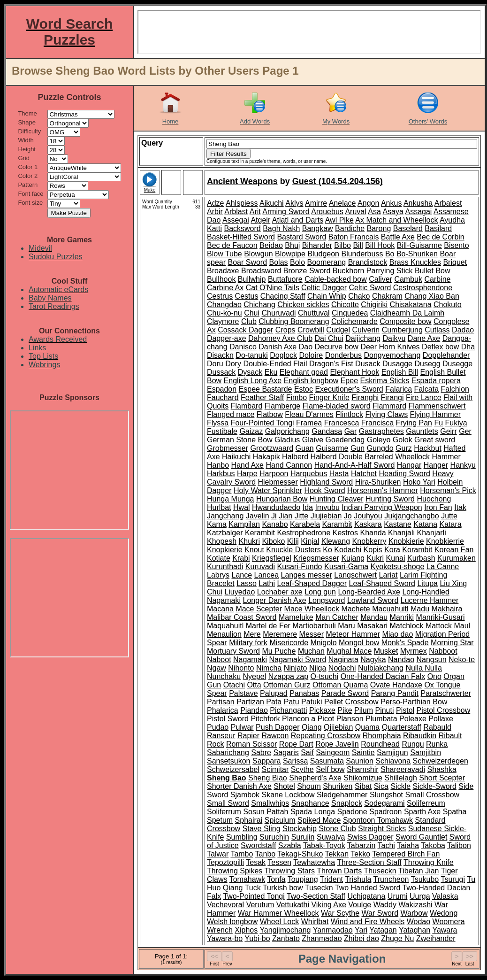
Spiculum (280, 820)
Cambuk (408, 279)
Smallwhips (270, 803)
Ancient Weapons (242, 181)
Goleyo (379, 440)
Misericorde (289, 643)
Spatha (455, 812)
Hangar (409, 465)
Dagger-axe (227, 338)
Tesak (256, 862)
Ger (465, 431)
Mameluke (296, 617)
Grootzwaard (272, 448)
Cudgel (338, 330)
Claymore (223, 321)
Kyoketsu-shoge (398, 567)
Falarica (399, 389)
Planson (350, 719)
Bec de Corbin (440, 237)
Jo (348, 516)
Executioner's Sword (349, 389)
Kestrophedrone (304, 533)
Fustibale (222, 431)
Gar (351, 431)
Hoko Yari (419, 482)
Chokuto (448, 305)
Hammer (446, 457)
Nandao (401, 660)
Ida (308, 507)
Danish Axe (278, 347)
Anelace (342, 203)
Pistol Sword (228, 719)
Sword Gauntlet (421, 837)
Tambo (242, 854)
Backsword (242, 228)
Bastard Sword (301, 237)
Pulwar (242, 727)
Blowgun (258, 254)
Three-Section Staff (369, 862)
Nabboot (443, 651)
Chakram (387, 296)
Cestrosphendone (423, 288)
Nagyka (373, 660)
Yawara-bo (225, 938)
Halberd (295, 457)
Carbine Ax (225, 288)
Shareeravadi (403, 769)
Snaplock (347, 803)
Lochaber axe (280, 592)
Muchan (311, 651)
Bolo (297, 262)
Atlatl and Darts (298, 220)
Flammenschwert (437, 406)
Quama (367, 727)
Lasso (247, 583)
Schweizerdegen (441, 761)
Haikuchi (236, 457)
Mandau (374, 617)
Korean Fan (454, 550)
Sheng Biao (268, 778)
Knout (254, 550)
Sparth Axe (422, 812)
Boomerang (327, 262)
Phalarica (223, 710)
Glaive (313, 440)
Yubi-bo (257, 938)
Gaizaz (251, 431)
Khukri (249, 541)
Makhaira (447, 609)
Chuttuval (314, 313)
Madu (420, 609)
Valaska (445, 896)
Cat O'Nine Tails (273, 288)
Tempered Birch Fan (406, 854)
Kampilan (244, 524)
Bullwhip (252, 279)
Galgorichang (287, 431)
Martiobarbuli (314, 626)
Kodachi (348, 550)
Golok (403, 440)
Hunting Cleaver (337, 499)
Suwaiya (331, 837)
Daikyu (394, 338)
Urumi (398, 896)
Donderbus (343, 355)
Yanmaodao (333, 930)
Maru (346, 626)
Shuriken (338, 786)
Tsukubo (425, 879)
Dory (233, 364)
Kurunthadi (225, 567)
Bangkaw (318, 228)
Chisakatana (411, 305)
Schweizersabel (233, 769)
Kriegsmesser (316, 558)
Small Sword (228, 803)
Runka (437, 744)
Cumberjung (402, 330)
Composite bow (405, 321)
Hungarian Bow (282, 499)
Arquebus (327, 212)
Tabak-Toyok (324, 845)
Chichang (259, 305)
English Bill (400, 372)
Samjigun (392, 752)
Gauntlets (422, 431)
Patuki (312, 702)
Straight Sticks (382, 829)
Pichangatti (288, 710)
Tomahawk (247, 879)
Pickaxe (322, 710)
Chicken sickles (303, 305)
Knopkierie (225, 550)
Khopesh (222, 541)
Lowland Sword (373, 600)
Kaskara (368, 524)
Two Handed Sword (368, 888)
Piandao (254, 710)
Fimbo (297, 397)
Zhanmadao (322, 938)
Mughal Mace (349, 651)
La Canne (443, 567)
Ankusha (418, 203)
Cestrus (220, 296)
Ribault (450, 736)
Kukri (375, 558)
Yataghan (415, 930)
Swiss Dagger (370, 837)
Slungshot (386, 795)
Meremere (280, 634)
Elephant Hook (354, 372)
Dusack (368, 364)
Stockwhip (300, 829)
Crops (285, 330)
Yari (361, 930)
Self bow (330, 769)
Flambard (247, 406)
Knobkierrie (445, 541)
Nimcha (269, 668)
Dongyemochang (392, 355)
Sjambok (245, 795)
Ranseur (221, 736)
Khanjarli (431, 533)
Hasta (339, 474)
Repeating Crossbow (326, 736)
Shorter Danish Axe (239, 786)
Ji (274, 516)
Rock (215, 744)
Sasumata (327, 761)
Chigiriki (374, 305)
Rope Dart (296, 744)
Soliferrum (224, 812)
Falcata (426, 389)
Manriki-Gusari (441, 617)
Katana (425, 524)
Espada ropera (436, 381)
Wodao (419, 922)
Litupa (427, 583)
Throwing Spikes (235, 871)
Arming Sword (286, 212)
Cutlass (437, 330)
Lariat (388, 575)
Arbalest (448, 203)
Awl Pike (339, 220)
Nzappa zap (288, 676)
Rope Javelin (337, 744)
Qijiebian (338, 727)
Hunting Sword (390, 499)
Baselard (408, 228)
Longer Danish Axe (274, 600)
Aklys (294, 203)
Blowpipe (290, 254)
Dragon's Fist (331, 364)
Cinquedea (350, 313)
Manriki (402, 617)
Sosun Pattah (266, 812)
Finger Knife (329, 397)
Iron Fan (438, 507)
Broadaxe (223, 271)
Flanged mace (231, 414)
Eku (271, 372)
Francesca (342, 423)
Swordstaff (258, 845)
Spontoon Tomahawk (378, 820)
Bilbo (342, 245)
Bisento (456, 245)
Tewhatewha (314, 862)
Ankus (391, 203)
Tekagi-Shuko (300, 854)
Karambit (337, 524)
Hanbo (218, 465)
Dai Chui (329, 338)
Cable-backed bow (336, 279)
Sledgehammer (342, 795)
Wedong (444, 913)
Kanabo (275, 524)
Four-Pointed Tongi (263, 423)
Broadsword (261, 271)
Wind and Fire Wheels (368, 922)
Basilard (438, 228)
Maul (462, 626)
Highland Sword (326, 482)
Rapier (248, 736)
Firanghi (365, 397)
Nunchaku (224, 676)
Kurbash (421, 558)
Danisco (243, 347)
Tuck (253, 888)
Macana (220, 609)
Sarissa (295, 761)
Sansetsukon (229, 761)
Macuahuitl (390, 609)
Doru (215, 364)
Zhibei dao (361, 938)
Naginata (343, 660)
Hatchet (364, 474)
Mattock (439, 626)
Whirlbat (315, 922)
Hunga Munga (231, 499)
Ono (434, 676)
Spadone (352, 812)
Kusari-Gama (346, 567)
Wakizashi (415, 905)
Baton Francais (354, 237)
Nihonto (241, 668)
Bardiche (350, 228)
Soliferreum (426, 803)
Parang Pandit (395, 693)
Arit (255, 212)
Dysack (250, 372)
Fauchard (223, 397)
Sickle (400, 786)
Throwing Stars (289, 871)
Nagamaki (250, 660)
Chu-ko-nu (224, 313)
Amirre (316, 203)
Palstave (243, 693)
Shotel (284, 786)
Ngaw (217, 668)
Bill (358, 245)
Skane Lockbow (288, 795)
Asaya (393, 212)
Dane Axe (424, 338)
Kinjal (310, 541)
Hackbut (428, 448)
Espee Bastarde (266, 389)
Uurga (420, 896)
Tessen (279, 862)
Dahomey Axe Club (280, 338)
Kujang (353, 558)
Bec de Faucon (232, 245)
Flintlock (349, 414)
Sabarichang (228, 752)
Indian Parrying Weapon (382, 507)
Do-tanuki (251, 355)
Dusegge (457, 364)
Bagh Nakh (281, 228)
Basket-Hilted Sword (241, 237)
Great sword (435, 440)
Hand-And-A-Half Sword (355, 465)
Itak (460, 507)
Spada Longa (313, 812)
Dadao (463, 330)
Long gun (320, 592)
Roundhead (380, 744)
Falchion (455, 389)
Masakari (372, 626)
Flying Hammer (435, 414)
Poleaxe (413, 719)
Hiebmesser (278, 482)
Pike (345, 710)
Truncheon (391, 879)
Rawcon (275, 736)
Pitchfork (265, 719)
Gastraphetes (381, 431)
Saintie (363, 752)
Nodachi (342, 668)
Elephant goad (304, 372)
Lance (242, 575)
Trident (331, 879)
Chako (359, 296)
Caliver (380, 279)
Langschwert (355, 575)
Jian (285, 516)
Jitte (301, 516)
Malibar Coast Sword (242, 617)
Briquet (455, 262)
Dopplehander (446, 355)
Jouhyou (368, 516)
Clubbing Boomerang (294, 321)
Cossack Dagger (245, 330)
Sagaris (286, 752)
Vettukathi (293, 905)
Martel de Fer (268, 626)
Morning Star (452, 643)
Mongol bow (359, 643)
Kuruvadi (260, 567)
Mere (252, 634)
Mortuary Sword (233, 651)
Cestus (247, 296)
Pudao (218, 727)
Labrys (218, 575)
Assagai (418, 212)
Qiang (312, 727)
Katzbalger (225, 533)
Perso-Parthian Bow (414, 702)
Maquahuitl (225, 626)
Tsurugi (453, 879)
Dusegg (427, 364)
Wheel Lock (280, 922)
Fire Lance (424, 397)
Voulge (360, 905)
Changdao (224, 305)
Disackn (220, 355)
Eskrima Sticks (385, 381)
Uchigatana (366, 896)
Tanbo (266, 854)
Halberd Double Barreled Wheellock (370, 457)
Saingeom (333, 752)
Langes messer (306, 575)
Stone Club (337, 829)
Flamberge (282, 406)
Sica (381, 786)
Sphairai (249, 820)
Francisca (377, 423)
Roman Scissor (251, 744)
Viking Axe (328, 905)
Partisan (221, 702)
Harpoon (274, 474)
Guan (305, 448)
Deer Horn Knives (390, 347)
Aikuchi (272, 203)
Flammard (389, 406)
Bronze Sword (307, 271)
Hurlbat (219, 507)
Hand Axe (247, 465)
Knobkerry (369, 541)
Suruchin (274, 837)
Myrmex (414, 651)
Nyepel (255, 676)
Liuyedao (240, 592)
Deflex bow (440, 347)
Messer (312, 634)
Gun (358, 448)
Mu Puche (279, 651)
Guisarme (332, 448)
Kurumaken (457, 558)
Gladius (287, 440)
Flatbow (270, 414)
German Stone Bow (240, 440)
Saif (307, 752)
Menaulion (224, 634)
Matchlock (407, 626)
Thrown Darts (339, 871)
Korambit (417, 550)
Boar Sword (247, 262)
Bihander (317, 245)
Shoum (309, 786)
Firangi (392, 397)
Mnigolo (324, 643)
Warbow (414, 913)
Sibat (363, 786)
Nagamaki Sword (298, 660)
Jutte (449, 516)
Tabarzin (361, 845)
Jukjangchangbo (412, 516)
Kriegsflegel (272, 558)
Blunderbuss (362, 254)
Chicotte (345, 305)
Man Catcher (337, 617)
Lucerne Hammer (430, 600)
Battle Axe (398, 237)
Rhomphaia (382, 736)
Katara (451, 524)
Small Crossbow (433, 795)
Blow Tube (224, 254)
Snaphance (310, 803)
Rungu (413, 744)
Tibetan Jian (419, 871)
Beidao (271, 245)
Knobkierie (406, 541)
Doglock (283, 355)
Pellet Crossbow (351, 702)
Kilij (293, 541)
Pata (274, 702)
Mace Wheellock (312, 609)
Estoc (304, 389)
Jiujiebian (326, 516)
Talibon (459, 845)
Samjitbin (426, 752)
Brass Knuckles (415, 262)
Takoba (433, 845)
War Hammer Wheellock (278, 913)
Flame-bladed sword (337, 406)
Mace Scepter (259, 609)
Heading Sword (404, 474)
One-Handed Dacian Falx (383, 676)
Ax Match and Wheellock (396, 220)
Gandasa (327, 431)
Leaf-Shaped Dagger (312, 583)
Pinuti (384, 710)
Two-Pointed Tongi (254, 896)
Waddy (385, 905)
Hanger (436, 465)
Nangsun (432, 660)
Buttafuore (285, 279)
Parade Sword (345, 693)
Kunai (396, 558)
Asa (374, 212)
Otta (254, 685)
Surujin (303, 837)
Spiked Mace (319, 820)
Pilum (364, 710)
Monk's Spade (405, 643)
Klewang (336, 541)
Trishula (358, 879)
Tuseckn (319, 888)
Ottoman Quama (340, 685)
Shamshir (363, 769)
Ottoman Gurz (287, 685)
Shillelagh (400, 778)
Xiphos (246, 930)
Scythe (302, 769)
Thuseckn (380, 871)
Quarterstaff (402, 727)
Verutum (260, 905)
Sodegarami (384, 803)
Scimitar (275, 769)
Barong (379, 228)
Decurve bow (337, 347)
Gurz (404, 448)
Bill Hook (380, 245)
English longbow (311, 381)
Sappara (267, 761)
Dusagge (397, 364)
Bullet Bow (433, 271)
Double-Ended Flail (275, 364)
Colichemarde (354, 321)
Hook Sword (325, 490)
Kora (392, 550)
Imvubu (327, 507)
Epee (349, 381)
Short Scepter (442, 778)
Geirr (449, 431)
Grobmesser (228, 448)
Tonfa (276, 879)
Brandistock (368, 262)
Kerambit (260, 533)
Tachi (386, 845)
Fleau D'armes (309, 414)
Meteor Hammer (353, 634)
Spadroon (385, 812)
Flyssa (218, 423)
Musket (386, 651)
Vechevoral (225, 905)
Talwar (218, 854)
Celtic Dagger (324, 288)
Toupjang (303, 879)
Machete (355, 609)
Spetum (220, 820)
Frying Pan (414, 423)
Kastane (398, 524)
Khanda (373, 533)
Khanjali (401, 533)
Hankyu (463, 465)
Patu (292, 702)
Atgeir (260, 220)
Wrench (220, 930)
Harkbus (221, 474)
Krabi (241, 558)
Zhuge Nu (397, 938)
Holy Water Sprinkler (268, 490)
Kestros (345, 533)
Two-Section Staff (316, 896)
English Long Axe (253, 381)
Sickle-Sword (435, 786)
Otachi (234, 685)
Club (249, 321)
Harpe (247, 474)
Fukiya (456, 423)
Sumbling (242, 837)
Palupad (274, 693)
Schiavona (393, 761)
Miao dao (397, 634)
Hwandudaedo (276, 507)
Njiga (318, 668)
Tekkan (337, 854)
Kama (217, 524)
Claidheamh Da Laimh (407, 313)
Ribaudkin (420, 736)
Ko (327, 550)
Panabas (304, 693)
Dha (468, 347)
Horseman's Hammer (383, 490)
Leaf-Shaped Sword (382, 583)
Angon (368, 203)
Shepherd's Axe (315, 778)
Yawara (445, 930)
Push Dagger (278, 727)
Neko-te (462, 660)
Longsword (327, 600)
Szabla (290, 845)
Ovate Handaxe (396, 685)
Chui (252, 313)
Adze (215, 203)
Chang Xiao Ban (432, 296)
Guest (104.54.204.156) (338, 181)
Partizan (250, 702)
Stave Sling (262, 829)
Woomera (449, 922)
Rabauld (437, 727)
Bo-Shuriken (417, 254)
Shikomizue (363, 778)
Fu (438, 423)
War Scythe (340, 913)
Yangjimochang (285, 930)
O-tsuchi (325, 676)
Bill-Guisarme (419, 245)
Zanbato (286, 938)
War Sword (380, 913)
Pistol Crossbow (444, 710)
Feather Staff (262, 397)
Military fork (248, 643)
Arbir (215, 212)
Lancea (267, 575)
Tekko (360, 854)
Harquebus (309, 474)
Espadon (222, 389)
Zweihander (436, 938)
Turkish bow (283, 888)
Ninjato (296, 668)
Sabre (261, 752)
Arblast (236, 212)
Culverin (366, 330)
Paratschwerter (446, 693)
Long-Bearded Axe (369, 592)
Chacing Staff (283, 296)
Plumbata (381, 719)
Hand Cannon (289, 465)
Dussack (221, 372)
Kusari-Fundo (299, 567)
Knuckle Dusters (293, 550)
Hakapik (266, 457)
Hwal (242, 507)
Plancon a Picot (308, 719)
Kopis (373, 550)
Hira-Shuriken (378, 482)
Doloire (311, 355)
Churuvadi (279, 313)
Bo (390, 254)
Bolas (279, 262)
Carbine (437, 279)
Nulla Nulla (423, 668)
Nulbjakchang (381, 668)
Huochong (434, 499)
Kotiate (219, 558)
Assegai (236, 220)
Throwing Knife (429, 862)
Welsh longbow (232, 922)
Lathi (267, 583)
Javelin (258, 516)
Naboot (219, 660)
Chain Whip (327, 296)
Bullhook (221, 279)
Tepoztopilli (225, 862)
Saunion (360, 761)
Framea (309, 423)
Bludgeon (323, 254)
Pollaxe (441, 719)
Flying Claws (386, 414)
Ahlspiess (242, 203)
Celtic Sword (370, 288)
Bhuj (292, 245)
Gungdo (380, 448)
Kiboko (273, 541)
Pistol (405, 710)
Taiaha (408, 845)
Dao (306, 347)
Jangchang (225, 516)
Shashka (442, 769)
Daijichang (363, 338)
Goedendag (345, 440)
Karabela (305, 524)
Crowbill (311, 330)
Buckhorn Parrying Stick (373, 271)
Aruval (355, 212)
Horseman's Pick (448, 490)
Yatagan (383, 930)
